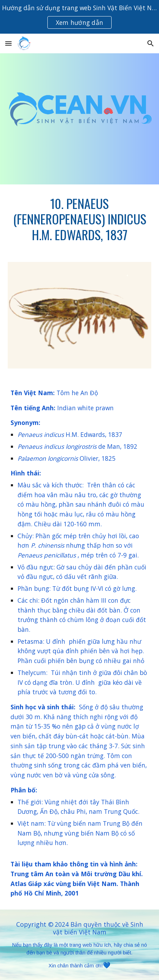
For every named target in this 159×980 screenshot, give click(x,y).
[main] (80, 219)
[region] (79, 17)
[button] (8, 43)
